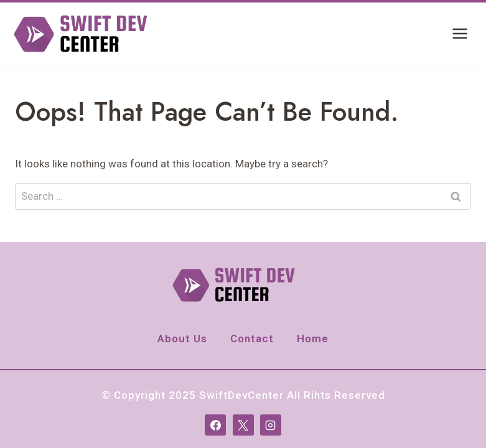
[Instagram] (271, 425)
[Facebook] (215, 425)
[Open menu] (460, 33)
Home (313, 338)
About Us (182, 338)
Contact (252, 338)
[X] (243, 425)
